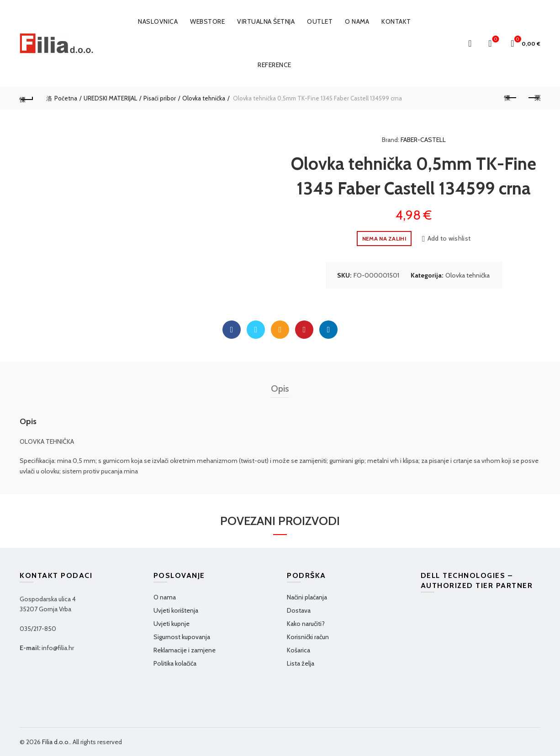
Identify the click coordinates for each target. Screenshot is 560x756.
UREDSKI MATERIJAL (110, 98)
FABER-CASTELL (423, 140)
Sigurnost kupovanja (182, 637)
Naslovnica (158, 21)
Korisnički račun (308, 637)
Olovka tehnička (204, 98)
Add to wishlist (449, 238)
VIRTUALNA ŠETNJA (266, 21)
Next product (534, 98)
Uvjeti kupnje (172, 624)
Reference (275, 65)
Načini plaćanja (307, 597)
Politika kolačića (175, 663)
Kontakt (396, 21)
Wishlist (495, 39)
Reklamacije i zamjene (185, 650)
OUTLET (320, 21)
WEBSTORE (207, 21)
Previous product (511, 98)
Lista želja (301, 663)
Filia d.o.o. (56, 742)
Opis (280, 388)
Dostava (299, 610)
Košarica (298, 650)
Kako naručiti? (306, 624)
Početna (66, 98)
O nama (357, 21)
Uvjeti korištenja (176, 610)
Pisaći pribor (160, 98)
